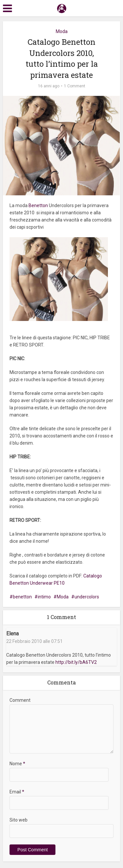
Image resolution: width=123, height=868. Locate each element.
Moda (62, 31)
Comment (20, 700)
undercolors (87, 597)
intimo (44, 597)
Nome (17, 764)
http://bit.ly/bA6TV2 (76, 662)
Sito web (19, 820)
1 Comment (75, 86)
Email (17, 792)
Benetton (39, 205)
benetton (22, 597)
